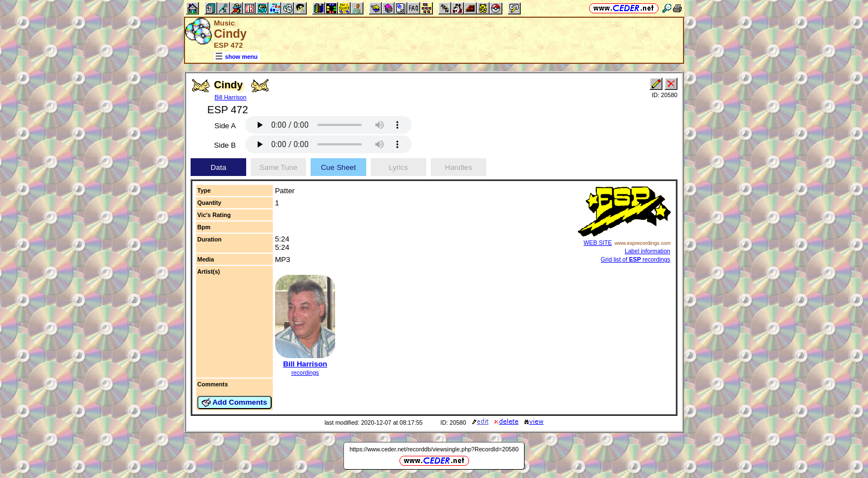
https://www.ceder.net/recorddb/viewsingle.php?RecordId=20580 (434, 449)
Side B (225, 145)
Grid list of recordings (635, 259)
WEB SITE (598, 243)
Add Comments (235, 402)
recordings (305, 373)
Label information (647, 251)
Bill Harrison (230, 97)
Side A (225, 126)
